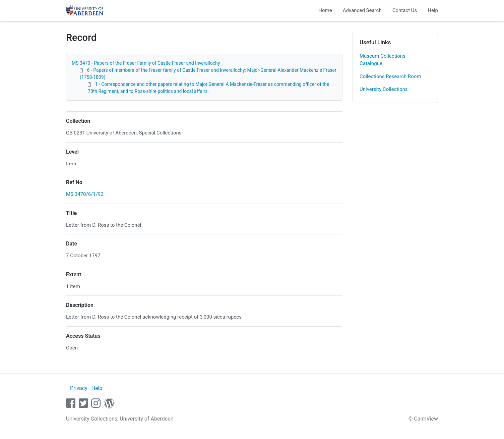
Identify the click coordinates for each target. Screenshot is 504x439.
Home (325, 10)
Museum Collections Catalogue (383, 60)
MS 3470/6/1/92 (85, 194)
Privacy (79, 388)
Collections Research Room (390, 76)
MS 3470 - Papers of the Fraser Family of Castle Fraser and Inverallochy (146, 63)
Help (433, 10)
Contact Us (405, 10)
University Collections (384, 89)
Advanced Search (362, 10)
